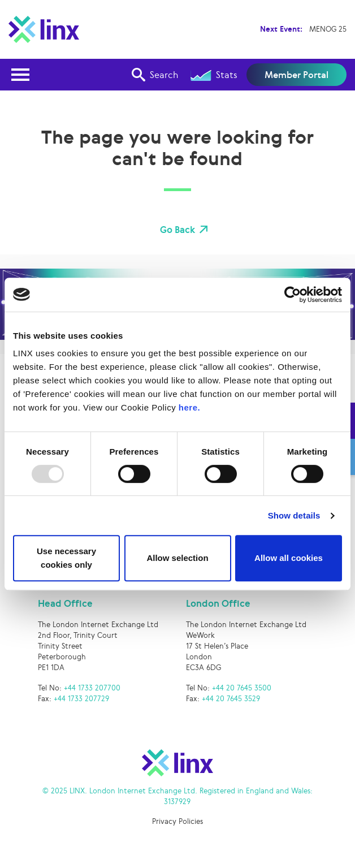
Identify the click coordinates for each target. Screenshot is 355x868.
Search (155, 75)
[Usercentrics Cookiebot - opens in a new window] (293, 295)
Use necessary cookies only (66, 558)
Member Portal (296, 75)
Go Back (177, 230)
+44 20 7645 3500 (242, 688)
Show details (294, 515)
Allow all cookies (289, 558)
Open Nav (24, 68)
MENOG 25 (328, 29)
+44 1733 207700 (92, 688)
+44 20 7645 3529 (231, 699)
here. (189, 407)
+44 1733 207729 (81, 699)
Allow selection (177, 558)
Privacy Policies (177, 821)
